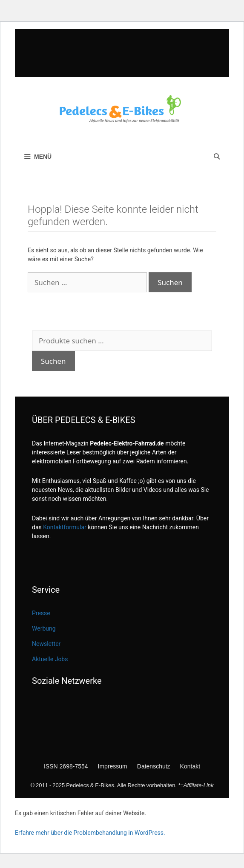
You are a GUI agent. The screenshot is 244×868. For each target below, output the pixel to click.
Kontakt (190, 766)
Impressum (113, 766)
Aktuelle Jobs (50, 659)
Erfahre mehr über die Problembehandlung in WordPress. (90, 833)
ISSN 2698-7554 (66, 766)
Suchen (53, 361)
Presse (41, 613)
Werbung (44, 628)
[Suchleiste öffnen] (217, 157)
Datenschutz (154, 766)
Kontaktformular (65, 527)
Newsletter (46, 644)
